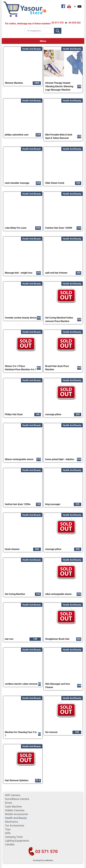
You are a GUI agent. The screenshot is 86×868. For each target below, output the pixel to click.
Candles (10, 844)
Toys (8, 829)
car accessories (15, 825)
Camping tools (14, 837)
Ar (75, 6)
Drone (9, 803)
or (66, 23)
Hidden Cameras (15, 810)
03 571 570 (46, 851)
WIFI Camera (13, 795)
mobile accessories (17, 814)
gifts (8, 833)
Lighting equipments (17, 841)
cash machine (13, 807)
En (79, 6)
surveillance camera (17, 799)
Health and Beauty (16, 818)
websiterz (49, 860)
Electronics (12, 822)
